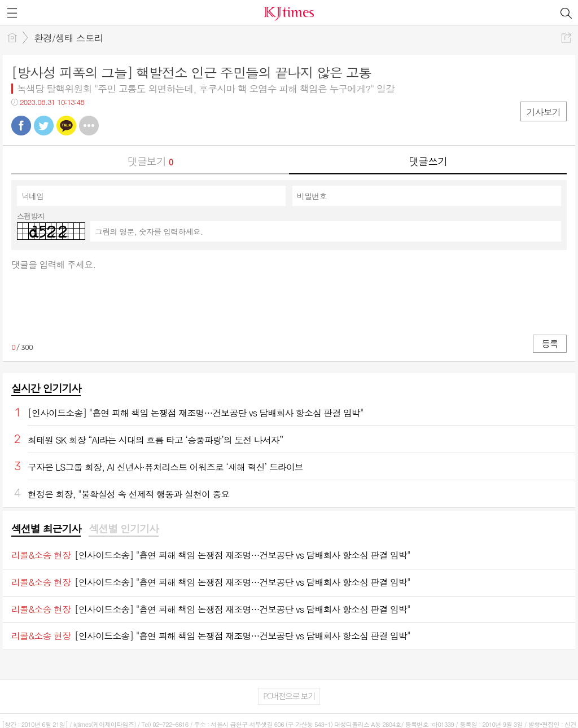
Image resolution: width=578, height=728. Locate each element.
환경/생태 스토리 (69, 38)
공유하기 (566, 38)
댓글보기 (150, 161)
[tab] (46, 529)
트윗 (44, 126)
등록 (550, 343)
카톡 (66, 126)
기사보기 (544, 112)
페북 (21, 126)
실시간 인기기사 (46, 388)
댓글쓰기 (428, 161)
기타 (89, 126)
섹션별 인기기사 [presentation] (123, 529)
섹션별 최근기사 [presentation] (46, 529)
